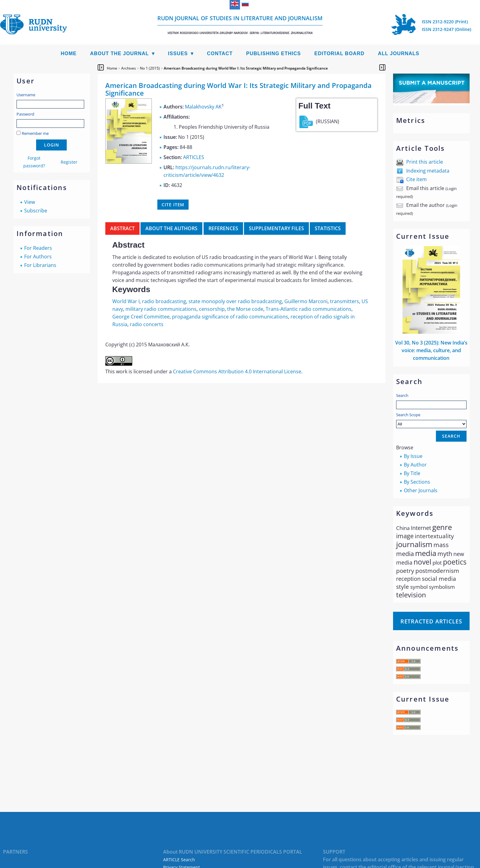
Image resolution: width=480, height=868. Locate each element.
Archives (129, 68)
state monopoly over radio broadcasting (235, 301)
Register (69, 162)
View (30, 202)
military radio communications (161, 309)
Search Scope (431, 420)
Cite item (416, 179)
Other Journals (421, 490)
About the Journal (119, 53)
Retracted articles (431, 621)
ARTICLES (194, 157)
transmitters (345, 301)
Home (69, 53)
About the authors (171, 228)
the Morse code (245, 309)
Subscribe (36, 211)
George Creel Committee (141, 317)
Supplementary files (276, 228)
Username (26, 95)
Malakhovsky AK (203, 107)
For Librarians (40, 265)
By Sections (417, 482)
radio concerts (147, 324)
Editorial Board (339, 53)
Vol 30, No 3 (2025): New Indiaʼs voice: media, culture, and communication (431, 350)
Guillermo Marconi (306, 301)
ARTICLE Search (179, 860)
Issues (178, 53)
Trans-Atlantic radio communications (309, 309)
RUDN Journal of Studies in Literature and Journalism (240, 25)
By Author (415, 465)
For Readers (38, 248)
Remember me (35, 133)
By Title (412, 473)
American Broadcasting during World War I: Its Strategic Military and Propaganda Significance (246, 68)
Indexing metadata (428, 171)
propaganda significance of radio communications (230, 317)
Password (25, 114)
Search (402, 395)
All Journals (399, 53)
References (223, 228)
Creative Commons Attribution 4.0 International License (237, 371)
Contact (220, 53)
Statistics (328, 228)
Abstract (122, 228)
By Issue (413, 456)
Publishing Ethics (274, 53)
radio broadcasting (164, 301)
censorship (212, 309)
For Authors (38, 257)
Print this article (425, 162)
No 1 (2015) (150, 68)
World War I (126, 301)
